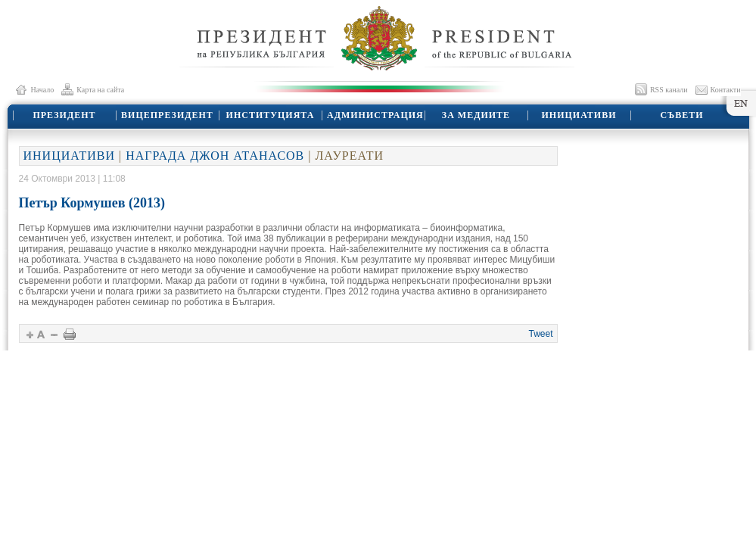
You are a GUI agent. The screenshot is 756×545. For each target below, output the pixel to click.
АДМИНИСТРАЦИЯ (375, 115)
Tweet (540, 334)
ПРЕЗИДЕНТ (64, 115)
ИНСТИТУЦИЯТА (271, 115)
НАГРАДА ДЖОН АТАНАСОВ (215, 156)
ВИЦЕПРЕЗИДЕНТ (167, 115)
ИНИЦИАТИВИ (579, 115)
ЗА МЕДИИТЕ (476, 115)
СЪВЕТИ (681, 115)
